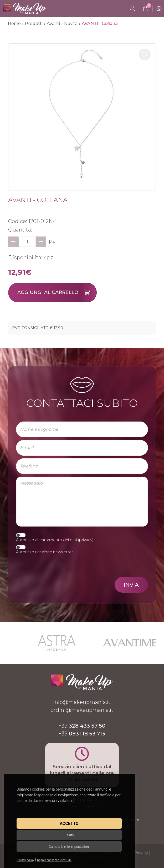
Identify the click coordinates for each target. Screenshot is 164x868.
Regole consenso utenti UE (54, 860)
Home (14, 23)
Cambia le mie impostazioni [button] (69, 847)
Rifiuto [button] (69, 835)
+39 (82, 726)
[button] (145, 54)
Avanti (53, 23)
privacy (86, 540)
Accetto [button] (69, 824)
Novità (71, 23)
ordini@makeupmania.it (82, 710)
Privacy (141, 853)
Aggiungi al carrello (57, 293)
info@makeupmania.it (82, 702)
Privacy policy (25, 860)
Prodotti (34, 23)
